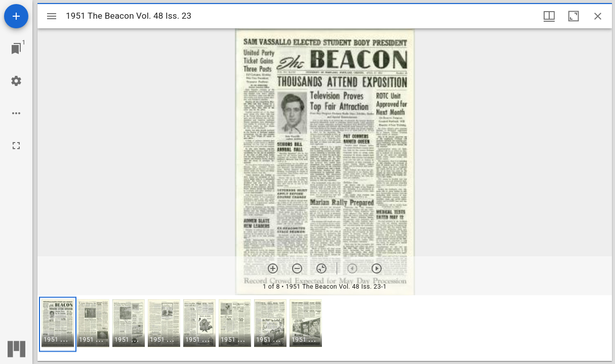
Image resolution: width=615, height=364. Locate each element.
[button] (58, 324)
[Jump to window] (16, 49)
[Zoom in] (273, 268)
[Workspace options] (16, 113)
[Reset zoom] (321, 268)
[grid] (325, 328)
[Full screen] (16, 146)
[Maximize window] (573, 16)
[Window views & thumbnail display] (549, 16)
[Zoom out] (297, 268)
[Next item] (377, 268)
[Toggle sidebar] (52, 16)
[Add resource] (16, 16)
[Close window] (598, 16)
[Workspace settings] (16, 81)
